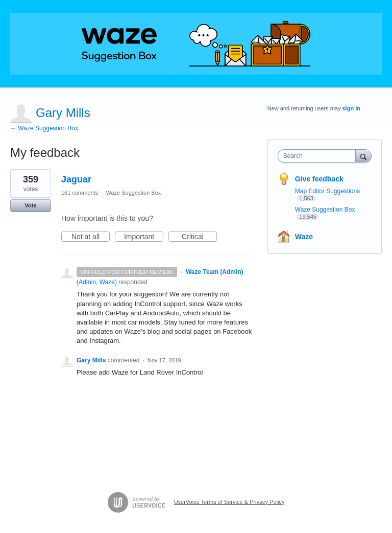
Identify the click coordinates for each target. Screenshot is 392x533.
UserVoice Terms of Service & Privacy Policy (229, 502)
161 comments (80, 193)
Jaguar (76, 179)
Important (144, 237)
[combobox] (319, 156)
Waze (304, 237)
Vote (30, 205)
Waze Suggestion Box (133, 193)
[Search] (363, 156)
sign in (351, 108)
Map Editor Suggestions (327, 191)
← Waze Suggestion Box (44, 128)
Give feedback (319, 179)
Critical (199, 237)
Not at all (91, 237)
